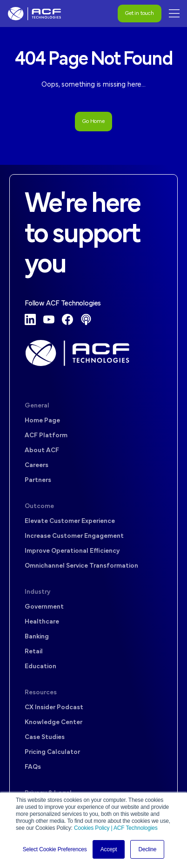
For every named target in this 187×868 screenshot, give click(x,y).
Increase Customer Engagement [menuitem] (74, 536)
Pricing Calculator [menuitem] (52, 752)
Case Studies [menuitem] (45, 737)
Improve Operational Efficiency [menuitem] (72, 551)
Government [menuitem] (44, 607)
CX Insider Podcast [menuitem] (54, 708)
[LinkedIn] (30, 319)
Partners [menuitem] (38, 480)
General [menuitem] (37, 406)
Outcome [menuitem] (39, 506)
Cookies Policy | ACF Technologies (116, 828)
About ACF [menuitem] (42, 451)
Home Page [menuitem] (42, 421)
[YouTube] (49, 319)
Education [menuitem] (40, 667)
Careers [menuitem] (37, 465)
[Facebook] (67, 319)
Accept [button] (109, 849)
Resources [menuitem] (41, 693)
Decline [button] (147, 849)
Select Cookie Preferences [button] (55, 849)
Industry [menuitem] (37, 592)
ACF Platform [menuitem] (46, 436)
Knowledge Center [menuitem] (53, 722)
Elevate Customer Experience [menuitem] (70, 521)
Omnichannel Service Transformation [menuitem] (81, 566)
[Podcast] (86, 319)
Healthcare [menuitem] (42, 622)
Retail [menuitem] (34, 652)
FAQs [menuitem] (33, 767)
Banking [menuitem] (37, 637)
